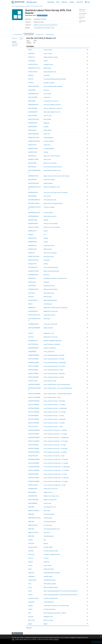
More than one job (49, 256)
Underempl (31, 602)
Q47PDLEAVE (32, 282)
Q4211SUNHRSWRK (34, 423)
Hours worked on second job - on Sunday (55, 452)
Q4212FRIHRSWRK (33, 445)
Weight (30, 624)
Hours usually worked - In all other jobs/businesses (58, 393)
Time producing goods (50, 521)
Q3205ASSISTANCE (34, 137)
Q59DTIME (31, 529)
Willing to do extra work (50, 499)
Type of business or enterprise (52, 344)
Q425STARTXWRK (33, 499)
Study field (46, 75)
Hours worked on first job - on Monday (54, 401)
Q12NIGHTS (31, 57)
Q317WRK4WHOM (33, 216)
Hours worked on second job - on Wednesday (56, 437)
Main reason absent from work (52, 112)
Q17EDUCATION (33, 72)
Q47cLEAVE (31, 293)
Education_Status (33, 547)
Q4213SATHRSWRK (34, 477)
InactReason (32, 576)
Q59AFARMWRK (33, 503)
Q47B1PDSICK (32, 285)
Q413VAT (31, 333)
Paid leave (46, 282)
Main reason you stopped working (53, 203)
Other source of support (50, 253)
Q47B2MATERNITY (34, 289)
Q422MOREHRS (33, 488)
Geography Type (48, 616)
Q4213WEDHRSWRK (34, 467)
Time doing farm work (50, 507)
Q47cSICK (31, 296)
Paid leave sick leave (49, 285)
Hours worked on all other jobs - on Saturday (56, 477)
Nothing (46, 152)
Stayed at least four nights (51, 57)
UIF (45, 234)
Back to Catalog (17, 633)
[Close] (101, 636)
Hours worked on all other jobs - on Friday (55, 474)
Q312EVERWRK (32, 196)
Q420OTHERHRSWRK (34, 393)
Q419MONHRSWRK (34, 355)
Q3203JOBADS (32, 130)
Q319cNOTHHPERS (34, 227)
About (58, 2)
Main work (47, 274)
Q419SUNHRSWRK (34, 377)
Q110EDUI (31, 82)
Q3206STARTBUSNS (34, 141)
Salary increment (48, 328)
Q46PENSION (32, 278)
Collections (64, 2)
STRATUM (31, 543)
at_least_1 (31, 605)
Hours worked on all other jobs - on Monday (56, 459)
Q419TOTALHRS (33, 381)
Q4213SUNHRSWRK (34, 481)
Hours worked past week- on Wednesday (55, 362)
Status (30, 569)
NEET (30, 613)
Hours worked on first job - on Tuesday (54, 404)
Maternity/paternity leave (50, 300)
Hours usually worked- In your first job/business (57, 384)
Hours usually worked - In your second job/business (58, 388)
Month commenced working (51, 271)
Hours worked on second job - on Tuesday (55, 434)
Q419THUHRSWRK (34, 366)
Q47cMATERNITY (33, 300)
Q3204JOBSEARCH (34, 134)
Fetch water (47, 510)
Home (13, 6)
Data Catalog (51, 2)
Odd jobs (46, 220)
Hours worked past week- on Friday (53, 370)
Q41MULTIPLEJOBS (34, 256)
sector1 (30, 591)
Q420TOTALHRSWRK (34, 397)
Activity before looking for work (52, 170)
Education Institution (49, 82)
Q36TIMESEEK (32, 167)
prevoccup (31, 554)
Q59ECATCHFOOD (33, 532)
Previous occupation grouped (52, 554)
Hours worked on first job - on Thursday (55, 412)
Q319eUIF (31, 234)
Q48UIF (30, 304)
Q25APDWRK (32, 101)
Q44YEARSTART (33, 267)
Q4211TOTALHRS (33, 426)
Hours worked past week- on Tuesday (54, 359)
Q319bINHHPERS (33, 223)
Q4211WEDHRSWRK (34, 408)
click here (56, 640)
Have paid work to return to (51, 101)
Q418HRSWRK (32, 351)
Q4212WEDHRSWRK (34, 437)
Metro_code (31, 620)
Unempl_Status (32, 580)
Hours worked (48, 565)
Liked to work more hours (51, 488)
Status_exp (31, 572)
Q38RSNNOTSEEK (33, 176)
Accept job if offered (49, 179)
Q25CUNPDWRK (33, 108)
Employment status (49, 569)
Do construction (48, 525)
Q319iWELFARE (32, 249)
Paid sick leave (48, 296)
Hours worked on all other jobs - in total (55, 485)
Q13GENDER (32, 61)
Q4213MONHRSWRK (34, 459)
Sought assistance (49, 137)
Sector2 (30, 594)
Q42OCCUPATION (33, 260)
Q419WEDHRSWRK (34, 362)
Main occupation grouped (51, 587)
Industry (46, 264)
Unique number (48, 50)
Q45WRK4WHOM (33, 274)
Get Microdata (42, 15)
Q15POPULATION (33, 64)
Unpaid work (47, 97)
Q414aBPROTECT (33, 340)
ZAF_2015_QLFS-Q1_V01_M (37, 6)
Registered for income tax (51, 311)
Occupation (47, 260)
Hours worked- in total (50, 381)
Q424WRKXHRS (33, 496)
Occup (30, 587)
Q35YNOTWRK (32, 163)
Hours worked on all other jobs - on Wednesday (57, 467)
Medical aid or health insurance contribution (55, 307)
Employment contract (49, 315)
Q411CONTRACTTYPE (34, 315)
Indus (30, 583)
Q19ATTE (31, 79)
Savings (46, 238)
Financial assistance (49, 148)
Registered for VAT (49, 333)
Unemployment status (50, 580)
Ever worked (47, 196)
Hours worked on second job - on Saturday (55, 448)
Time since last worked (50, 200)
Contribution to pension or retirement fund (55, 278)
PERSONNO (31, 53)
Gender (46, 61)
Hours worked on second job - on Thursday (56, 441)
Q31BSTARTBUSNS (34, 119)
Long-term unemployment (51, 598)
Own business (47, 93)
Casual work (47, 145)
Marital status (47, 68)
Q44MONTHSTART (34, 271)
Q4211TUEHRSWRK (34, 404)
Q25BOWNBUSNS (33, 104)
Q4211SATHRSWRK (34, 419)
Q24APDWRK (32, 90)
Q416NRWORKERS (33, 348)
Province (31, 558)
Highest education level (50, 72)
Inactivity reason (48, 576)
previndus (31, 551)
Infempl (30, 609)
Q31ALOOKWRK (33, 115)
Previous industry (48, 212)
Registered (46, 123)
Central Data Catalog (20, 6)
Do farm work (47, 503)
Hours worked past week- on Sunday (54, 377)
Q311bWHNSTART (33, 192)
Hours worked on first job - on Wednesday (55, 408)
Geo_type (31, 616)
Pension (46, 242)
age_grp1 (31, 562)
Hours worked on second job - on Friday (55, 445)
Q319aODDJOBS (33, 220)
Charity (46, 231)
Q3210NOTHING (33, 152)
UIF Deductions (48, 304)
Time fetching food (49, 536)
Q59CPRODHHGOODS (34, 518)
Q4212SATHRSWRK (34, 448)
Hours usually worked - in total (52, 397)
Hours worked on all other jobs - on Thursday (56, 470)
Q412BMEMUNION (33, 324)
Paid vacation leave (49, 293)
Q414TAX (31, 337)
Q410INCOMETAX (33, 311)
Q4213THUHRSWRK (34, 470)
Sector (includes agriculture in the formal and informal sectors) (61, 594)
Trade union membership (50, 324)
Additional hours (48, 492)
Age (45, 540)
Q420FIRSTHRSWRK (34, 384)
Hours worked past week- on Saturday (54, 373)
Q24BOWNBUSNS (33, 93)
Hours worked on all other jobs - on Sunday (56, 481)
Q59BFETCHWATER (34, 510)
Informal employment (49, 609)
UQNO (30, 50)
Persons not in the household (52, 227)
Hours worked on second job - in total (54, 456)
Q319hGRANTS (32, 245)
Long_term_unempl (33, 598)
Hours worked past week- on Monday (54, 355)
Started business (48, 183)
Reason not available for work (52, 187)
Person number (48, 53)
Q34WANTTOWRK (33, 159)
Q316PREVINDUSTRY (34, 212)
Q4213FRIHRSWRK (33, 474)
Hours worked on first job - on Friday (54, 415)
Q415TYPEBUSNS (33, 344)
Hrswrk (30, 565)
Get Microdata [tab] (50, 34)
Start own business (49, 141)
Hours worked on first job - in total (53, 426)
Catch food (47, 532)
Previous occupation (49, 207)
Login (87, 2)
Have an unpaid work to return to (53, 108)
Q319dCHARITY (32, 231)
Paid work (46, 90)
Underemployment (49, 602)
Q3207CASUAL (32, 145)
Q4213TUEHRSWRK (34, 463)
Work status (47, 318)
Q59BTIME (31, 514)
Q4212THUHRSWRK (34, 441)
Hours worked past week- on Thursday (54, 366)
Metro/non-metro (48, 620)
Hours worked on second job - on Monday (55, 430)
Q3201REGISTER (33, 123)
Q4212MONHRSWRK (34, 430)
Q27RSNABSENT (33, 112)
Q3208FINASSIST (33, 148)
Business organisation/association (53, 340)
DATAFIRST (28, 6)
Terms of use (80, 2)
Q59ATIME (31, 507)
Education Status (48, 547)
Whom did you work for (50, 216)
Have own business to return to (52, 104)
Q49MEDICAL (32, 307)
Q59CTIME (31, 521)
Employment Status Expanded (52, 572)
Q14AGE (30, 540)
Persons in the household (51, 223)
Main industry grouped (50, 583)
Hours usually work (49, 351)
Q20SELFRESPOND (34, 86)
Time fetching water (49, 514)
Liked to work (47, 159)
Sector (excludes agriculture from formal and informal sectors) (61, 591)
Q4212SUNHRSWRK (34, 452)
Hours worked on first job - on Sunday (54, 423)
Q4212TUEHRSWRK (34, 434)
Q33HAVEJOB (32, 156)
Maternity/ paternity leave (51, 289)
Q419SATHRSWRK (33, 373)
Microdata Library (32, 2)
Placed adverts (48, 130)
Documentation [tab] (39, 34)
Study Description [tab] (17, 34)
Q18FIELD (31, 75)
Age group (47, 562)
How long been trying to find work (53, 167)
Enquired (46, 126)
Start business (47, 119)
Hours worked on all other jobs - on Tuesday (56, 463)
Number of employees (50, 348)
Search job (47, 134)
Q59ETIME (31, 536)
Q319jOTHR (31, 253)
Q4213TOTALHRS (33, 485)
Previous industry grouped (51, 551)
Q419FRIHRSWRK (33, 370)
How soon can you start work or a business (56, 192)
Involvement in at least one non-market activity (56, 605)
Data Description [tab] (29, 35)
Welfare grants (48, 249)
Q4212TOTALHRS (33, 456)
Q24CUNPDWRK (33, 97)
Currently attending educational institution (55, 79)
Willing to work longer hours (51, 496)
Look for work (48, 115)
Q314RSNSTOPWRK (34, 203)
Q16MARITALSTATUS (34, 68)
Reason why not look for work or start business (57, 176)
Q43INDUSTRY (32, 264)
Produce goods (48, 518)
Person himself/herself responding (53, 86)
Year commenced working (51, 267)
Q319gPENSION (33, 242)
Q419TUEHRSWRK (33, 359)
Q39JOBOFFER (32, 179)
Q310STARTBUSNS (34, 183)
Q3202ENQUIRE (33, 126)
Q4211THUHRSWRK (34, 412)
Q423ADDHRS (32, 492)
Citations (72, 2)
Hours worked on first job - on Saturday (55, 419)
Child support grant (49, 245)
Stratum (46, 543)
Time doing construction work (52, 529)
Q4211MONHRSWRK (34, 401)
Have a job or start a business (52, 156)
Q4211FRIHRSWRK (33, 415)
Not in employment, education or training (55, 613)
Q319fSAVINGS (32, 238)
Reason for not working (50, 163)
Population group (48, 64)
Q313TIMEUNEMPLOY (34, 200)
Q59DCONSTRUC (33, 525)
